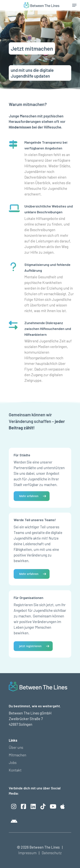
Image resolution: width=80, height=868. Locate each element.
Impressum (27, 853)
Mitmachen (17, 755)
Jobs (13, 763)
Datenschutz (52, 853)
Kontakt (15, 770)
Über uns (16, 747)
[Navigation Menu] (74, 5)
